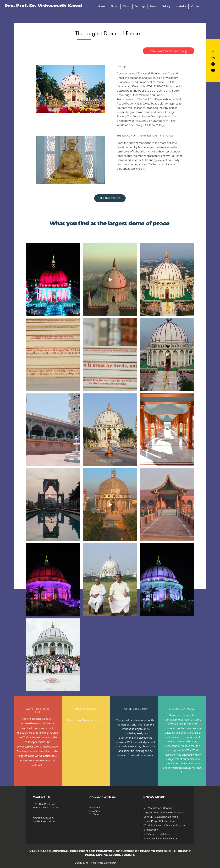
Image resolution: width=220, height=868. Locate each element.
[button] (114, 6)
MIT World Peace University (159, 808)
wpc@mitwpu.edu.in (44, 821)
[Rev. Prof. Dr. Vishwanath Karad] (43, 6)
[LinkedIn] (213, 58)
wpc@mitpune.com (43, 818)
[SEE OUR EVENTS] (110, 198)
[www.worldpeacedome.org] (169, 51)
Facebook (95, 807)
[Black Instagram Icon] (213, 64)
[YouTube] (213, 70)
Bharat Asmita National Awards (160, 838)
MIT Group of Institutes (156, 834)
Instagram (95, 811)
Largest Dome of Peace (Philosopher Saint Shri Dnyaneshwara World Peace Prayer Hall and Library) (164, 817)
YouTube (94, 814)
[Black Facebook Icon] (213, 51)
